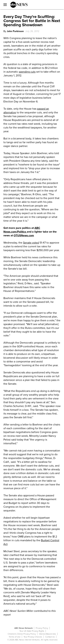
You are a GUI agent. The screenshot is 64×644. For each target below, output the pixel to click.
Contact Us (50, 637)
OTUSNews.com (24, 236)
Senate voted (31, 243)
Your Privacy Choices (33, 637)
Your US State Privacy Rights (32, 631)
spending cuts (27, 72)
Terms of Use (15, 637)
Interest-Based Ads (47, 634)
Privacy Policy (42, 628)
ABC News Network (23, 628)
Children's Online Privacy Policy (22, 634)
